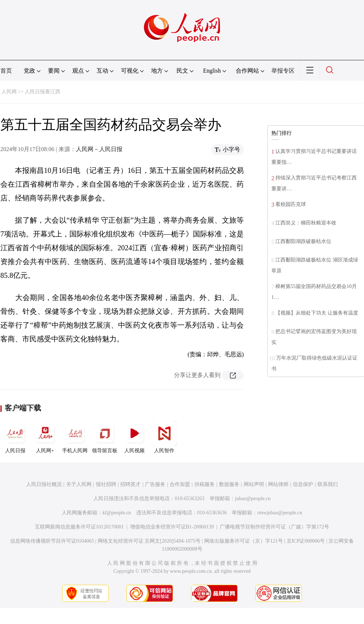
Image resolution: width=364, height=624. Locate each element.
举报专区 (283, 71)
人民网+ (45, 437)
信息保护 (303, 484)
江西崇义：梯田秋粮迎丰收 (306, 223)
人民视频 (134, 437)
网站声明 (254, 484)
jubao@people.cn (253, 499)
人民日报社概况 (44, 484)
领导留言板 (105, 437)
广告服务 (155, 484)
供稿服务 (205, 484)
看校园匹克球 (291, 204)
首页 (6, 71)
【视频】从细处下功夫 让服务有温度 (317, 313)
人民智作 (164, 437)
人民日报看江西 (43, 92)
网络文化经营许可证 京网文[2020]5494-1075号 (149, 541)
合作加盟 (180, 484)
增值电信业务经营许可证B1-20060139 (172, 527)
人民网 (9, 92)
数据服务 (229, 484)
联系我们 (328, 484)
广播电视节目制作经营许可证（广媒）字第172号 (274, 527)
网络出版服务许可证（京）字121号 (244, 541)
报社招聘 (106, 484)
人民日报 (15, 437)
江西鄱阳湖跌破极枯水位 (303, 241)
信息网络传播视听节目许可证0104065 (52, 541)
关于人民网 (79, 484)
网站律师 (278, 484)
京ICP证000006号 (306, 541)
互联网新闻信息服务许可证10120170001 (79, 527)
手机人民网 (75, 437)
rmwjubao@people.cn (280, 513)
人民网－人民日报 (99, 149)
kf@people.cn (117, 513)
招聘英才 (130, 484)
